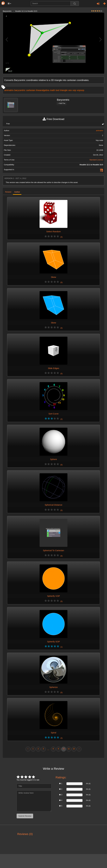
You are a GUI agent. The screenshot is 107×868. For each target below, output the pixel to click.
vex (70, 90)
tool (58, 90)
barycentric (20, 90)
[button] (9, 3)
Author (17, 192)
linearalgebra (43, 90)
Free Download (53, 119)
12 (74, 749)
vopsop (81, 90)
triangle (64, 90)
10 (64, 749)
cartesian (31, 90)
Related (8, 192)
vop (74, 90)
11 (69, 749)
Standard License (96, 160)
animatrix (9, 90)
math (52, 90)
